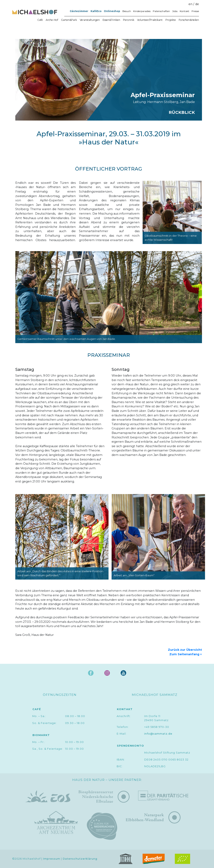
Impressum (52, 859)
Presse (195, 11)
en (190, 4)
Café (40, 20)
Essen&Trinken (111, 20)
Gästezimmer (79, 11)
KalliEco (96, 11)
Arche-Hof (52, 20)
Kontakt (185, 11)
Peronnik (129, 20)
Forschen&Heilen (189, 20)
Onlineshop (112, 11)
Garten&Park (69, 20)
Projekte (171, 20)
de (197, 4)
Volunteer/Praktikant (150, 20)
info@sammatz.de (158, 734)
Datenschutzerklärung (80, 859)
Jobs (175, 11)
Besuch (127, 11)
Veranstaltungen (90, 20)
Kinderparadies (142, 11)
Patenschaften (161, 11)
